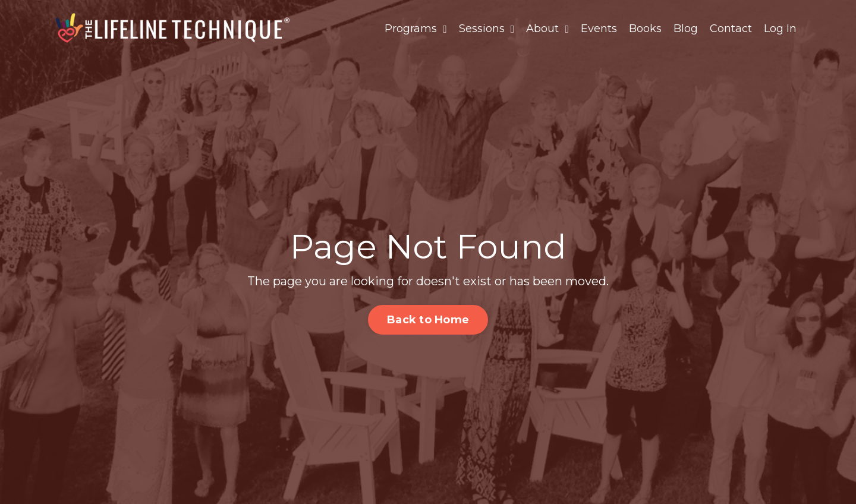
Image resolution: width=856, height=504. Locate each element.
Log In (780, 29)
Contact (731, 29)
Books (645, 29)
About (547, 29)
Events (599, 29)
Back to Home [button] (428, 320)
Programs (416, 29)
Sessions (487, 29)
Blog (686, 29)
